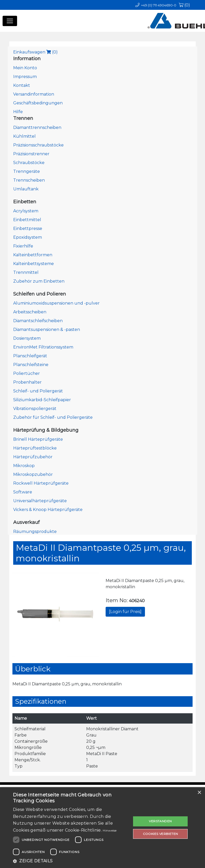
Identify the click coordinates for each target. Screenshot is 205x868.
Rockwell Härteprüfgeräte (41, 483)
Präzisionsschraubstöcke (38, 145)
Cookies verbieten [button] (160, 834)
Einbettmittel (27, 220)
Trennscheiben (29, 180)
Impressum (25, 77)
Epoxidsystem (28, 237)
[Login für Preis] (125, 612)
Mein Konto (25, 68)
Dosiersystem (27, 338)
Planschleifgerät (30, 356)
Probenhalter (27, 382)
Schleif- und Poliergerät (38, 391)
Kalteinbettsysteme (34, 264)
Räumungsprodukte (35, 532)
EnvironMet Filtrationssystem (43, 347)
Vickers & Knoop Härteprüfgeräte (48, 510)
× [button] (199, 793)
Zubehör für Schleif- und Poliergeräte (53, 417)
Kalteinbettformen (33, 255)
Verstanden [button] (160, 821)
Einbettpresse (28, 228)
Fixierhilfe (23, 246)
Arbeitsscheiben (30, 312)
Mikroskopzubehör (33, 474)
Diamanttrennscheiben (37, 127)
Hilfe (18, 112)
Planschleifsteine (31, 365)
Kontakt (22, 85)
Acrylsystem (26, 211)
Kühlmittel (24, 136)
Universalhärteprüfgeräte (40, 501)
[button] (70, 861)
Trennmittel (26, 272)
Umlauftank (26, 189)
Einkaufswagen (35, 52)
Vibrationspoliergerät (35, 409)
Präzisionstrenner (31, 154)
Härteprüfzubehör (33, 457)
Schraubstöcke (29, 163)
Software (23, 492)
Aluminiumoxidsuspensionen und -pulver (56, 303)
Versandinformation (34, 94)
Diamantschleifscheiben (38, 321)
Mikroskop (24, 466)
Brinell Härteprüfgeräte (38, 439)
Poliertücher (27, 373)
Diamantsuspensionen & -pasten (47, 330)
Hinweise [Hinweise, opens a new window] (110, 830)
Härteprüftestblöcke (35, 448)
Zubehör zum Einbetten (39, 281)
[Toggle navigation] (10, 21)
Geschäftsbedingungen (38, 103)
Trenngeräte (27, 171)
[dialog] (102, 828)
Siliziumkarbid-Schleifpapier (42, 400)
